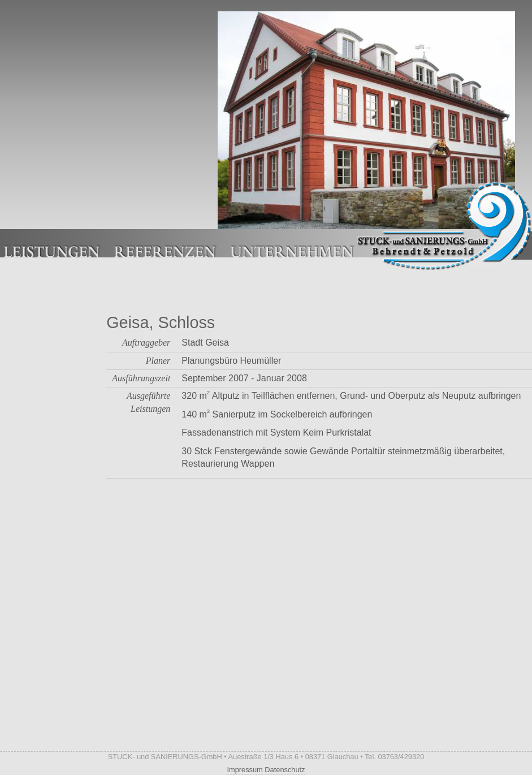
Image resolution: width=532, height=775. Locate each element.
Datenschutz (285, 770)
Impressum (245, 770)
